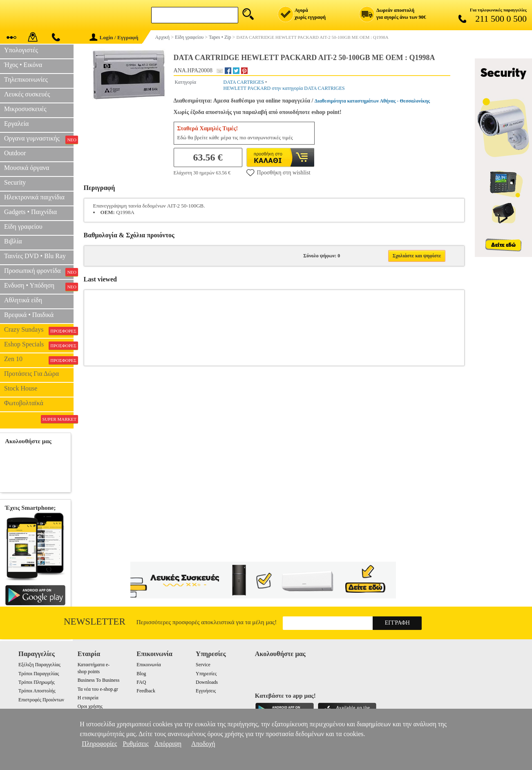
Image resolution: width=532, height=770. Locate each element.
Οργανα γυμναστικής (39, 139)
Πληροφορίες (99, 744)
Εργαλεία (16, 124)
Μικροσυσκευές (25, 109)
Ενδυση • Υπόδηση (39, 286)
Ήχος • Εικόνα (23, 65)
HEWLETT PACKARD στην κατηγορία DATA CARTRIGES (284, 88)
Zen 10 (39, 360)
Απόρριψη (168, 744)
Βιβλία (13, 241)
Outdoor (15, 153)
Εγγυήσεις (206, 691)
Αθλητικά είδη (23, 300)
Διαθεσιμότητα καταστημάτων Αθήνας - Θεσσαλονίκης (372, 101)
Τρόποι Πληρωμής (37, 682)
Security (15, 182)
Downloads (207, 682)
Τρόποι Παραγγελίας (39, 674)
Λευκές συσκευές (27, 94)
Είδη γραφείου (23, 227)
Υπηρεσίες (206, 674)
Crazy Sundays (39, 330)
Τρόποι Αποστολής (37, 691)
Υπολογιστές (21, 50)
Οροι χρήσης (90, 706)
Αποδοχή (203, 744)
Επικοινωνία (149, 665)
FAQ (141, 682)
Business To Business (99, 680)
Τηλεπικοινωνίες (26, 79)
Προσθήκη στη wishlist (278, 172)
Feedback (146, 691)
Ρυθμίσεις (135, 744)
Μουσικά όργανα (27, 168)
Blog (141, 674)
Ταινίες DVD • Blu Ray (35, 256)
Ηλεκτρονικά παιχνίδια (34, 197)
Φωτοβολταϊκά (24, 403)
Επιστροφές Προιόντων (41, 700)
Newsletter (95, 622)
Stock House (21, 388)
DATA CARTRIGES (244, 82)
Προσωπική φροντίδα (39, 272)
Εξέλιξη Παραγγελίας (39, 665)
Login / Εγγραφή (114, 37)
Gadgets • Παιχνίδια (30, 212)
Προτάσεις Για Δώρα (31, 374)
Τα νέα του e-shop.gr (98, 689)
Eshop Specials (39, 345)
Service (203, 665)
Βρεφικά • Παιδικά (29, 315)
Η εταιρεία (88, 698)
